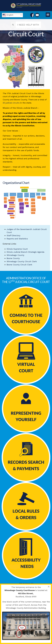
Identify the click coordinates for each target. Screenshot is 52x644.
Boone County (13, 258)
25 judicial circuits (11, 103)
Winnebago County (15, 255)
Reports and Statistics (17, 239)
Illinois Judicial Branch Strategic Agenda (25, 252)
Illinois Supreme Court (17, 249)
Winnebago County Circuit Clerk (22, 261)
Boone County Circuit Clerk (19, 265)
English (8, 15)
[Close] (49, 587)
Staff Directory (13, 235)
